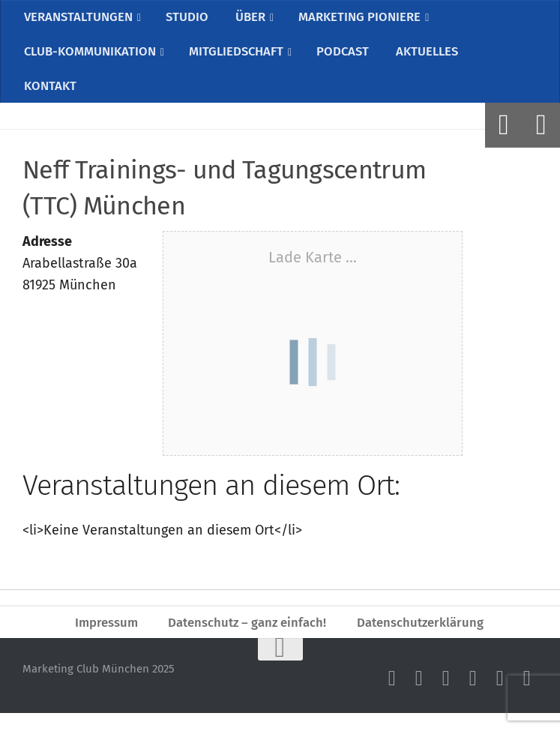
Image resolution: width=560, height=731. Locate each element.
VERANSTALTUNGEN (80, 19)
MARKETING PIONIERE (360, 19)
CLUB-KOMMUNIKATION (92, 58)
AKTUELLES (430, 58)
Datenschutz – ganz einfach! (246, 638)
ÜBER (250, 19)
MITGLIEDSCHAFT (241, 58)
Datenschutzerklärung (427, 638)
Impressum (99, 638)
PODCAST (348, 58)
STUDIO (190, 19)
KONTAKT (49, 97)
